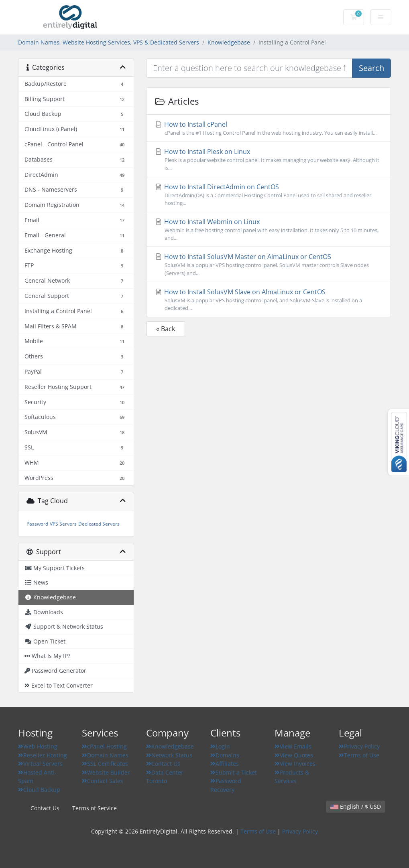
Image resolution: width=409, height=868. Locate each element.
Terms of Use (359, 755)
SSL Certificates (105, 764)
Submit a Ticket (234, 772)
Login (220, 746)
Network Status (169, 755)
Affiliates (225, 764)
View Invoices (295, 764)
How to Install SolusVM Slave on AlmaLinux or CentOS (269, 300)
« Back (166, 329)
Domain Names (105, 755)
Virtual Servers (40, 764)
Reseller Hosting (43, 755)
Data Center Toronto (165, 777)
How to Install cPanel (269, 128)
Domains (225, 755)
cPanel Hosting (104, 746)
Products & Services (292, 777)
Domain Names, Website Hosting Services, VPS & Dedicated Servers (109, 42)
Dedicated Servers (99, 524)
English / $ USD (356, 806)
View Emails (293, 746)
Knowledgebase (229, 42)
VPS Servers (63, 524)
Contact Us (163, 764)
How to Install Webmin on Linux (269, 230)
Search (371, 68)
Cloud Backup (39, 790)
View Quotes (294, 755)
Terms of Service (95, 808)
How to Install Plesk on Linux (269, 159)
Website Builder (106, 772)
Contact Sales (103, 781)
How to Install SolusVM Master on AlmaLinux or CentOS (269, 264)
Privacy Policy (359, 746)
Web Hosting (38, 746)
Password (37, 524)
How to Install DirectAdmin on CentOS (269, 195)
